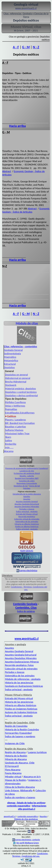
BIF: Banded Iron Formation (20, 423)
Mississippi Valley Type (17, 434)
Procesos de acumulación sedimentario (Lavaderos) (27, 468)
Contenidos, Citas (26, 608)
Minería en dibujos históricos (27, 524)
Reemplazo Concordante (27, 483)
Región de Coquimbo (16, 726)
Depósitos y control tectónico (21, 392)
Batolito (27, 496)
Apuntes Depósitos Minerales (27, 506)
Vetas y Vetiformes (15, 406)
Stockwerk (11, 385)
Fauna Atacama (13, 773)
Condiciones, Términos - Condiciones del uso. (30, 855)
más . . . (9, 447)
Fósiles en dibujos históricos (27, 526)
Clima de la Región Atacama (20, 787)
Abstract (7, 171)
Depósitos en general (17, 375)
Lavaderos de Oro (27, 471)
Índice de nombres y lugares (20, 797)
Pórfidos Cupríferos (15, 402)
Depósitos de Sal (21, 486)
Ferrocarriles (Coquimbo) (18, 733)
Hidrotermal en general (18, 378)
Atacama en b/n (32, 777)
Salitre (9, 440)
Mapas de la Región (16, 780)
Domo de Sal (35, 486)
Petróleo (27, 488)
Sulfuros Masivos (14, 430)
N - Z (36, 47)
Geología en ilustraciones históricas (24, 686)
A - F (16, 47)
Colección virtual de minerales (27, 519)
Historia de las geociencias (19, 683)
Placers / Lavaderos (15, 420)
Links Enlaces (12, 790)
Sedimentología (12, 354)
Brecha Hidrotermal (16, 382)
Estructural (10, 364)
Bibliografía (26, 790)
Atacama (9, 451)
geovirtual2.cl (10, 816)
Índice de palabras (26, 611)
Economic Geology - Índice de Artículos (26, 210)
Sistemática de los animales (27, 521)
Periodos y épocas (27, 509)
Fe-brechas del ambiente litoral (27, 473)
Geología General (13, 350)
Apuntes (27, 499)
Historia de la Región (16, 756)
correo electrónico (28, 571)
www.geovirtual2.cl (27, 639)
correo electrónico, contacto (28, 840)
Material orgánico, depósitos (21, 389)
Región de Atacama (15, 752)
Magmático (10, 357)
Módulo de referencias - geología (23, 679)
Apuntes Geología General (27, 501)
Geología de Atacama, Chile (20, 763)
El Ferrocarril (12, 766)
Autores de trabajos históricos (21, 712)
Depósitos (9, 367)
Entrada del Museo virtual (27, 514)
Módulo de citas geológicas (26, 819)
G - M (26, 47)
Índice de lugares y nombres (20, 736)
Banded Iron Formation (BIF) (27, 478)
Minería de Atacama (16, 759)
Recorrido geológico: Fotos (19, 665)
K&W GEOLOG (27, 551)
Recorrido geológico (27, 516)
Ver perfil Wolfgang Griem (26, 843)
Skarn (8, 437)
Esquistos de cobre (27, 481)
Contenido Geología (25, 604)
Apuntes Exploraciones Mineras (22, 662)
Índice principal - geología (27, 511)
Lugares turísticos (37, 752)
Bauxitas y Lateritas (16, 427)
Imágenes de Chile (15, 743)
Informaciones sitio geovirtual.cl (32, 807)
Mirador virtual (13, 777)
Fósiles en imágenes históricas (21, 709)
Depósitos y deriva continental (21, 395)
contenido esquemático (18, 806)
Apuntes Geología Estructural (27, 504)
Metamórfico (11, 360)
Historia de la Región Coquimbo (22, 729)
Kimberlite (11, 444)
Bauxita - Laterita (27, 476)
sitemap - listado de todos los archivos (26, 803)
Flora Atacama (13, 770)
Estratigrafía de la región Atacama (27, 494)
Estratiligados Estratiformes (20, 413)
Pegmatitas (11, 409)
